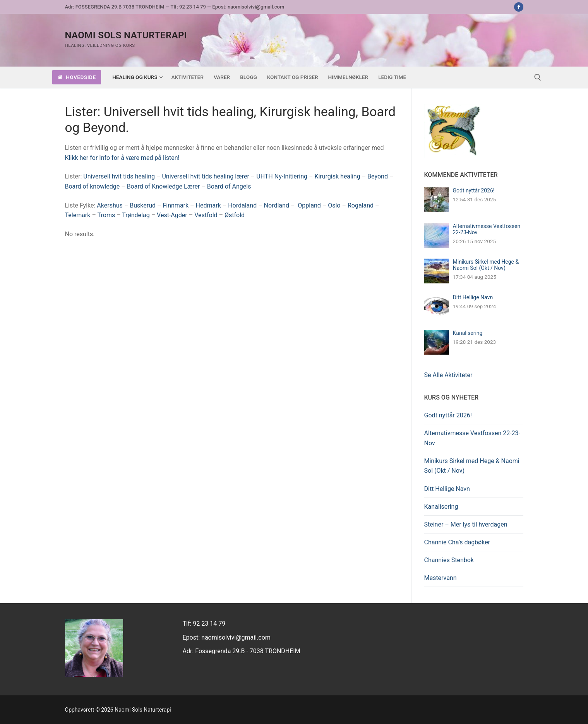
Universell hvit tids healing (119, 176)
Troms (106, 215)
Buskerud (143, 205)
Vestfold (206, 215)
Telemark (78, 215)
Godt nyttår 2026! (474, 190)
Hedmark (208, 205)
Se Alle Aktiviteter (448, 375)
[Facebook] (519, 7)
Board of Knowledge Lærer (164, 186)
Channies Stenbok (449, 560)
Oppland (309, 205)
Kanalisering (468, 333)
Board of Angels (229, 186)
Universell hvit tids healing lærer (205, 176)
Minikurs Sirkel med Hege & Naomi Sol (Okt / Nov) (486, 265)
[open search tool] (538, 77)
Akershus (110, 205)
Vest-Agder (172, 215)
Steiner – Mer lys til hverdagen (466, 524)
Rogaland (361, 205)
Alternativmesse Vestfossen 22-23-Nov (472, 438)
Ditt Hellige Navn (473, 297)
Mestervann (441, 578)
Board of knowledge (93, 186)
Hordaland (242, 205)
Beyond (378, 176)
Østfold (235, 215)
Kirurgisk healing (337, 176)
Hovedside (77, 77)
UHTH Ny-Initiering (282, 176)
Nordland (277, 205)
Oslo (334, 205)
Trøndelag (136, 215)
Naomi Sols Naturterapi (126, 35)
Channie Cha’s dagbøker (457, 542)
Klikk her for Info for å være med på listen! (122, 158)
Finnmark (176, 205)
